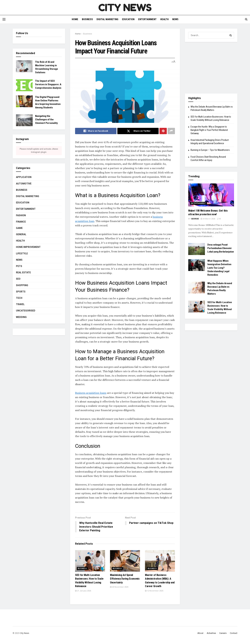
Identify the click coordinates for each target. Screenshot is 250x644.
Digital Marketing (107, 19)
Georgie (195, 219)
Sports (21, 292)
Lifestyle (22, 254)
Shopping (22, 285)
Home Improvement (28, 247)
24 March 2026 (208, 219)
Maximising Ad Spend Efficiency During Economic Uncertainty (125, 579)
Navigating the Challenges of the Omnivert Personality (46, 120)
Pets (19, 266)
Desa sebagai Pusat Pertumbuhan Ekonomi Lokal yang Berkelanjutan (221, 248)
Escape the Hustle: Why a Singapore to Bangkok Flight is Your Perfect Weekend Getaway (209, 130)
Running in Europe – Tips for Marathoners (210, 150)
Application (24, 177)
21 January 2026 (83, 591)
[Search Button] (231, 35)
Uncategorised (26, 311)
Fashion (21, 215)
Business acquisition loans (91, 393)
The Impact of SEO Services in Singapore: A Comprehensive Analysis (48, 84)
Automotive (24, 184)
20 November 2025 (119, 587)
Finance (21, 222)
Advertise (211, 633)
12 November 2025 (154, 591)
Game (19, 228)
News (175, 19)
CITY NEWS (125, 7)
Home (75, 19)
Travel (20, 304)
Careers (223, 633)
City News (25, 633)
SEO (18, 279)
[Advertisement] (211, 68)
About (200, 633)
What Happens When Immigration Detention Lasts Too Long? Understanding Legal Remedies (219, 268)
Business (87, 19)
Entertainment (147, 19)
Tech (19, 298)
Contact (234, 633)
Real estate (23, 272)
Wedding (21, 317)
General (21, 234)
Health (164, 19)
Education (128, 19)
